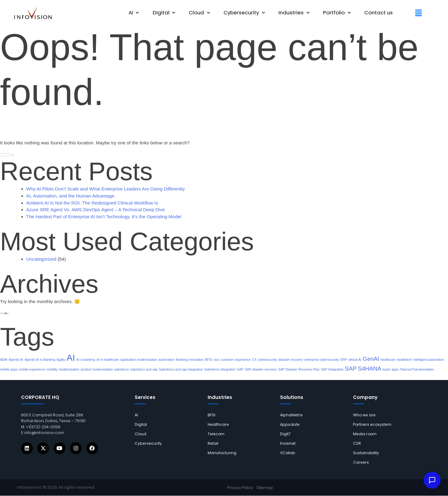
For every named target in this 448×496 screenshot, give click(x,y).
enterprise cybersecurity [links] (322, 360)
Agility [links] (61, 360)
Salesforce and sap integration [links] (181, 369)
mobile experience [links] (32, 369)
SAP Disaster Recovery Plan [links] (299, 369)
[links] (33, 13)
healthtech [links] (404, 360)
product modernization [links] (97, 369)
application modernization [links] (139, 360)
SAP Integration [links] (332, 369)
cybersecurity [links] (267, 360)
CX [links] (254, 360)
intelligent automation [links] (429, 360)
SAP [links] (240, 369)
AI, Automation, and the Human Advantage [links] (70, 196)
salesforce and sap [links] (144, 369)
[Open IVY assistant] (432, 480)
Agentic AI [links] (16, 360)
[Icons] (27, 448)
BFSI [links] (209, 360)
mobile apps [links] (9, 369)
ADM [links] (4, 360)
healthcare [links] (388, 360)
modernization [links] (69, 369)
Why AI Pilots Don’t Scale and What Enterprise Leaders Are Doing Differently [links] (106, 189)
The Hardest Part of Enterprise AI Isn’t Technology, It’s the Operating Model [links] (104, 217)
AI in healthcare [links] (108, 360)
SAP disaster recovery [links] (261, 369)
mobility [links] (52, 369)
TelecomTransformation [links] (417, 369)
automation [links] (167, 360)
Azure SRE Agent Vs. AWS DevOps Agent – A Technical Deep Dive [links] (96, 210)
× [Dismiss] (437, 460)
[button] (134, 13)
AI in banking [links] (86, 360)
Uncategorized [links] (41, 259)
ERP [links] (344, 360)
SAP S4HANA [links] (363, 369)
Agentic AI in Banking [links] (40, 360)
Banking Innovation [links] (190, 360)
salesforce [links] (122, 369)
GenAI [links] (371, 359)
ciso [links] (216, 360)
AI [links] (71, 358)
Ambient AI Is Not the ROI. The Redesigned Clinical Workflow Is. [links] (93, 203)
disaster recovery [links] (291, 360)
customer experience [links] (236, 360)
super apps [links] (391, 369)
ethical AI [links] (355, 360)
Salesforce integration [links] (220, 369)
